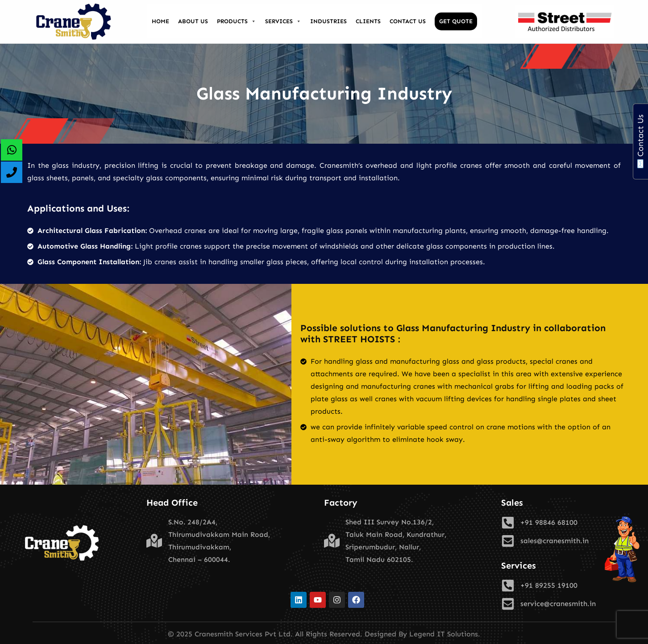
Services (283, 21)
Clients (368, 21)
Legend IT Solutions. (445, 634)
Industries (328, 21)
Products (237, 21)
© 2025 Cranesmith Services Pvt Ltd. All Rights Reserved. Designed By (289, 634)
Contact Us (408, 21)
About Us (193, 21)
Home (160, 21)
